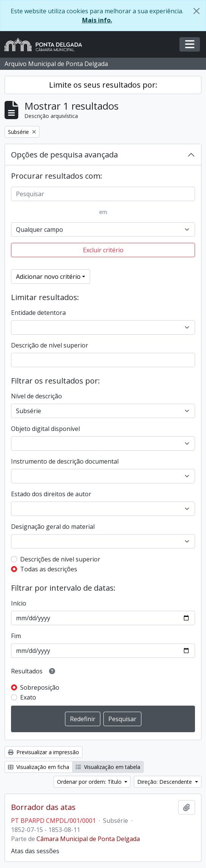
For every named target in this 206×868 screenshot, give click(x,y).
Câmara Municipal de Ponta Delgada (88, 839)
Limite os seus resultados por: (103, 85)
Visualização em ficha (39, 767)
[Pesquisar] (103, 194)
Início (19, 603)
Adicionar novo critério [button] (48, 277)
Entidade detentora (38, 313)
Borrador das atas (43, 807)
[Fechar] (196, 11)
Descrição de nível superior (50, 345)
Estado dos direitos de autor (51, 494)
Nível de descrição (36, 396)
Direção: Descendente (165, 782)
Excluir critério (103, 250)
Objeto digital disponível (45, 429)
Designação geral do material (53, 527)
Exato (28, 697)
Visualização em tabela (108, 767)
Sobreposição (40, 687)
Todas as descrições (49, 569)
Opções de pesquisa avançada (64, 155)
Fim (16, 636)
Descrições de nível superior (60, 559)
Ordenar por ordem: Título (90, 782)
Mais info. (97, 20)
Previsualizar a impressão (44, 752)
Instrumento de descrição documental (65, 461)
